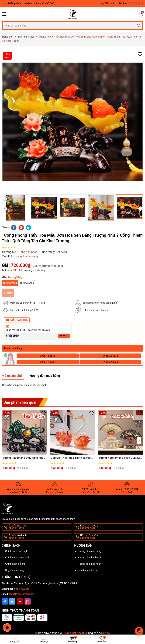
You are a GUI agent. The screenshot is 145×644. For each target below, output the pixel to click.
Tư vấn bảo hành (40, 537)
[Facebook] (5, 601)
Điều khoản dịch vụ (88, 570)
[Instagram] (28, 601)
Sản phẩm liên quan (20, 402)
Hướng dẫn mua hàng (89, 551)
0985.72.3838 (48, 356)
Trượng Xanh (27, 283)
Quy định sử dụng (15, 570)
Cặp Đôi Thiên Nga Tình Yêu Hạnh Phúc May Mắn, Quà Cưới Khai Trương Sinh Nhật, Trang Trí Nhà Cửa (72, 458)
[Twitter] (12, 601)
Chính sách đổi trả (15, 564)
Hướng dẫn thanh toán (90, 558)
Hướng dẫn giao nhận (89, 564)
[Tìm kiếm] (139, 26)
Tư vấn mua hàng (40, 527)
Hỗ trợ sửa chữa (111, 537)
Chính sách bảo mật (16, 551)
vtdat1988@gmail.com (22, 594)
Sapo (106, 633)
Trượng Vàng (10, 283)
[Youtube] (20, 601)
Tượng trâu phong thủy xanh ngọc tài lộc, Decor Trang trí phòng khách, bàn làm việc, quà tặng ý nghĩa (24, 458)
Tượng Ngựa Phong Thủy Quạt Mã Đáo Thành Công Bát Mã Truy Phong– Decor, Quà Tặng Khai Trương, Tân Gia (120, 458)
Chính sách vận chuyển (18, 558)
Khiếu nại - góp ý (111, 527)
